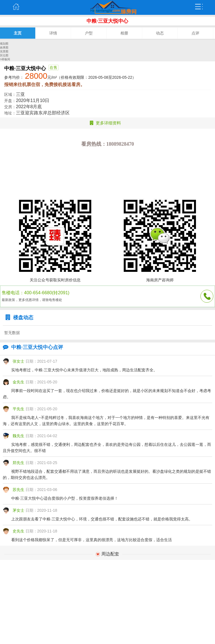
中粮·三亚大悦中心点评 (31, 347)
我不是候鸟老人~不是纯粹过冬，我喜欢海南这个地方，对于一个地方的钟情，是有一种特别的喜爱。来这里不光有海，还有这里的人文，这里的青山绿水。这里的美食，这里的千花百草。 (106, 421)
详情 (53, 33)
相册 (124, 33)
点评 (195, 33)
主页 (16, 7)
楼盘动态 (18, 318)
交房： (10, 107)
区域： (10, 94)
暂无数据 (12, 333)
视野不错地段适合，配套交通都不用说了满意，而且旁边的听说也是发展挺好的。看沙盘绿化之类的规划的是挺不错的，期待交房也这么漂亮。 (107, 474)
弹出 (199, 7)
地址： (10, 113)
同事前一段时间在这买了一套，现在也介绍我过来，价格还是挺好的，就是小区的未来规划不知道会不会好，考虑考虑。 (107, 394)
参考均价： (14, 77)
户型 (89, 33)
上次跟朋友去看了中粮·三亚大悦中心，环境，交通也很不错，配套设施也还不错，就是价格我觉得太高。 (102, 519)
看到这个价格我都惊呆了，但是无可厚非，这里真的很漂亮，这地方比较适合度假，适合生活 (92, 540)
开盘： (10, 101)
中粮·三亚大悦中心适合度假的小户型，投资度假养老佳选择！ (65, 498)
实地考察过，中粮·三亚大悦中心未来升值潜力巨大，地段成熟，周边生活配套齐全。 (84, 370)
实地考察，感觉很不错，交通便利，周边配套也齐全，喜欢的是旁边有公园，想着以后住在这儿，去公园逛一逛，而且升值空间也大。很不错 (107, 448)
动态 (160, 33)
